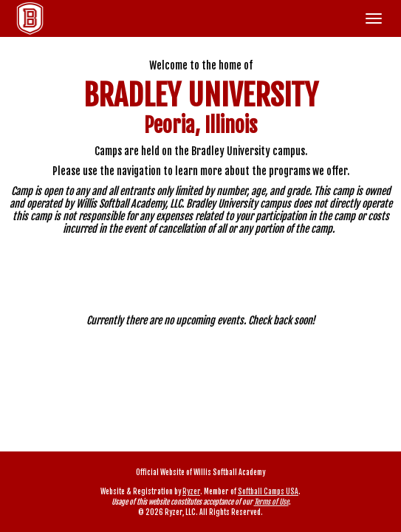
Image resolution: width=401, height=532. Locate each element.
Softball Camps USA (268, 491)
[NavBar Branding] (30, 18)
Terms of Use (271, 502)
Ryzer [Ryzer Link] (191, 491)
